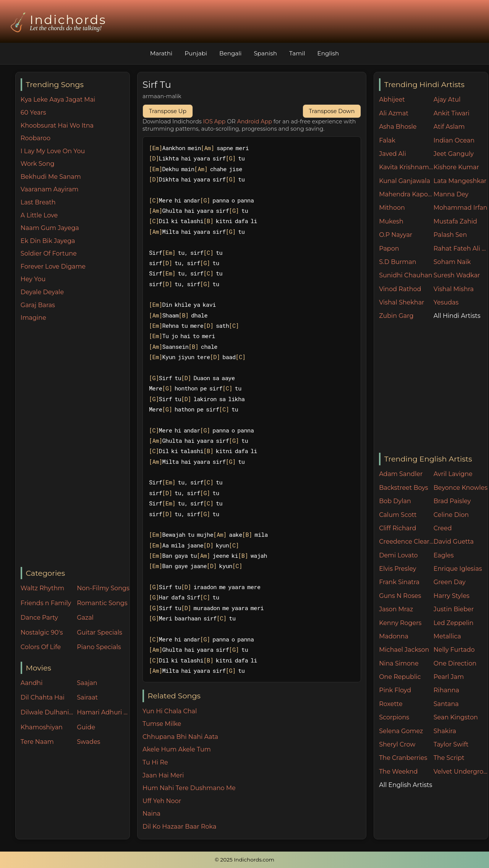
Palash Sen (450, 235)
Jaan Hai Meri (163, 775)
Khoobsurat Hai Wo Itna (57, 126)
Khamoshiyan (42, 727)
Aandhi (32, 683)
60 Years (33, 113)
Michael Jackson (404, 650)
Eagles (444, 555)
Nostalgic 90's (42, 632)
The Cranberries (403, 758)
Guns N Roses (400, 596)
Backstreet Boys (403, 488)
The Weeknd (398, 772)
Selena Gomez (401, 731)
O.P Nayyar (396, 235)
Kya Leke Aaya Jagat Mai (58, 100)
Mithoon (392, 208)
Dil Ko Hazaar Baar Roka (179, 827)
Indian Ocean (454, 140)
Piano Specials (99, 647)
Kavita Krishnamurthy (406, 167)
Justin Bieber (454, 609)
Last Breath (38, 202)
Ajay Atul (447, 100)
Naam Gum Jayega (50, 228)
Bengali (230, 53)
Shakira (445, 731)
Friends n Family (46, 603)
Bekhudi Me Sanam (51, 177)
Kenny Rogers (400, 623)
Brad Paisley (452, 501)
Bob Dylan (395, 501)
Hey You (33, 279)
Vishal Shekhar (402, 302)
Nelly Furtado (454, 650)
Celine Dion (451, 515)
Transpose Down (332, 111)
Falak (387, 140)
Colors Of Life (41, 647)
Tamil (297, 53)
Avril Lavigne (453, 474)
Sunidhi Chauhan (406, 275)
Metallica (447, 636)
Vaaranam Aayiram (50, 189)
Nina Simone (399, 663)
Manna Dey (451, 194)
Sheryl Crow (397, 744)
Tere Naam (37, 742)
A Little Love (39, 215)
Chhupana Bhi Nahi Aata (180, 737)
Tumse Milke (162, 724)
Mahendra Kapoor (406, 194)
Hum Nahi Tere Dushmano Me (189, 788)
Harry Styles (452, 596)
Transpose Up (168, 111)
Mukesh (391, 221)
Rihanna (446, 690)
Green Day (450, 582)
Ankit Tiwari (452, 113)
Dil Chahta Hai (43, 697)
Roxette (391, 704)
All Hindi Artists (457, 316)
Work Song (38, 164)
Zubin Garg (396, 316)
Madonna (394, 636)
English (328, 53)
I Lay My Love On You (53, 151)
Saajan (87, 683)
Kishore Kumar (456, 167)
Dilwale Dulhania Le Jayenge (47, 712)
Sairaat (87, 697)
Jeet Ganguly (454, 154)
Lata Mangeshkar (460, 181)
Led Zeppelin (454, 623)
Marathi (161, 53)
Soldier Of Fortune (49, 253)
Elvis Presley (398, 569)
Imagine (33, 318)
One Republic (400, 677)
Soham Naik (452, 262)
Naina (151, 814)
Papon (389, 249)
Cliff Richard (398, 528)
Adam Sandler (401, 474)
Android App (254, 121)
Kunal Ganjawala (405, 181)
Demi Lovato (398, 555)
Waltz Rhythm (43, 588)
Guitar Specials (100, 632)
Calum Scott (398, 515)
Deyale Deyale (42, 292)
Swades (88, 742)
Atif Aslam (449, 127)
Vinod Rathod (400, 289)
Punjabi (196, 53)
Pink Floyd (395, 690)
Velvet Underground (461, 772)
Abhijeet (392, 100)
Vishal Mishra (454, 289)
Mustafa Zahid (455, 221)
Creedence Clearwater (406, 542)
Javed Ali (393, 154)
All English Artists (406, 785)
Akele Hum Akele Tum (177, 749)
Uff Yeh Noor (162, 801)
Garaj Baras (38, 305)
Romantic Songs (102, 603)
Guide (86, 727)
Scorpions (394, 717)
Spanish (265, 53)
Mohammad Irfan (461, 208)
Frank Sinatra (399, 582)
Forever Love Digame (53, 266)
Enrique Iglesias (458, 569)
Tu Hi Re (155, 762)
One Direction (455, 663)
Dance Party (39, 618)
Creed (443, 528)
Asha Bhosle (398, 127)
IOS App (215, 121)
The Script (449, 758)
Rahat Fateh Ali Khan (461, 249)
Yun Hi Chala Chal (170, 711)
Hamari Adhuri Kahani (103, 712)
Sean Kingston (456, 717)
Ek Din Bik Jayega (48, 241)
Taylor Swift (451, 744)
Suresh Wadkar (457, 275)
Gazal (85, 618)
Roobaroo (36, 138)
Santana (446, 704)
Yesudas (446, 302)
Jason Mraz (396, 609)
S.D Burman (398, 262)
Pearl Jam (449, 677)
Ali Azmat (394, 113)
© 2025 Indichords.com (244, 860)
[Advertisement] (75, 445)
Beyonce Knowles (461, 488)
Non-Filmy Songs (103, 588)
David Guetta (454, 542)
